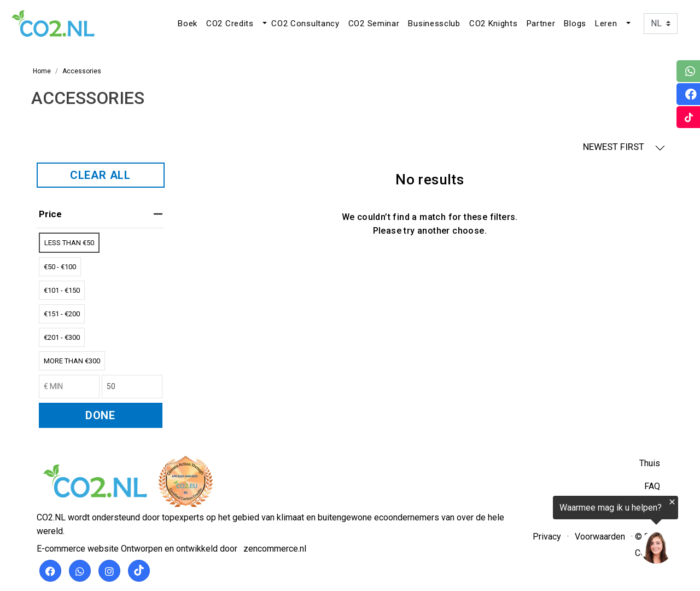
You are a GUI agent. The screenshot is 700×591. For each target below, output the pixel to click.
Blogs (575, 24)
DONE (100, 415)
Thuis (650, 463)
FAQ (652, 486)
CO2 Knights (494, 24)
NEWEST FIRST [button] (624, 147)
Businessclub (434, 24)
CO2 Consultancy (305, 24)
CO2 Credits (230, 24)
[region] (565, 532)
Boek (188, 24)
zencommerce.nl (275, 549)
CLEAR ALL (100, 175)
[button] (264, 24)
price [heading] (101, 214)
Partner (541, 24)
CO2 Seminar (374, 24)
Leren (606, 24)
